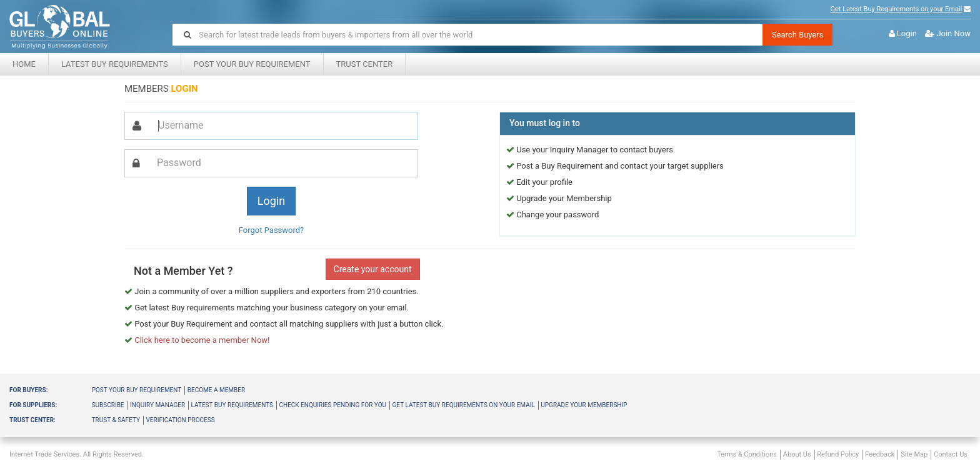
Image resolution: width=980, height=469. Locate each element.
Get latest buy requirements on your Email (464, 405)
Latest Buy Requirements (115, 64)
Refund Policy (838, 454)
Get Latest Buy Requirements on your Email (897, 9)
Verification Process (180, 420)
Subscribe (108, 405)
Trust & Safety (116, 420)
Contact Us (951, 454)
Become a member (216, 390)
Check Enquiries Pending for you (332, 405)
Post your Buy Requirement (252, 64)
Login (907, 33)
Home (24, 64)
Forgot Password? (272, 230)
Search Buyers (798, 35)
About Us (797, 454)
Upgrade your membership (584, 405)
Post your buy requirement (137, 390)
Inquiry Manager (157, 405)
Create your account (373, 269)
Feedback (880, 454)
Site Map (914, 454)
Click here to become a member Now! (202, 340)
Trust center (365, 64)
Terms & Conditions (747, 454)
